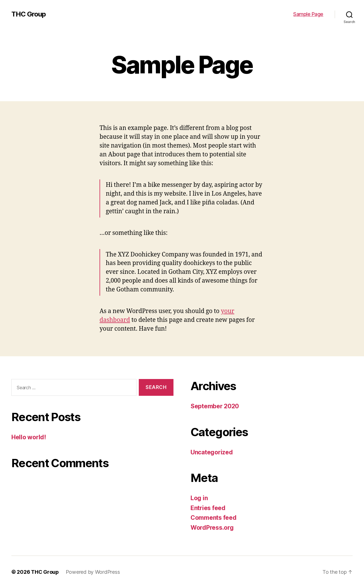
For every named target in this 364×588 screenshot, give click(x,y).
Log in (199, 498)
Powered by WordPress (93, 572)
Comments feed (214, 518)
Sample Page (308, 14)
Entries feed (208, 508)
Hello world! (29, 437)
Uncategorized (212, 452)
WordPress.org (212, 528)
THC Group (29, 14)
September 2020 (215, 406)
